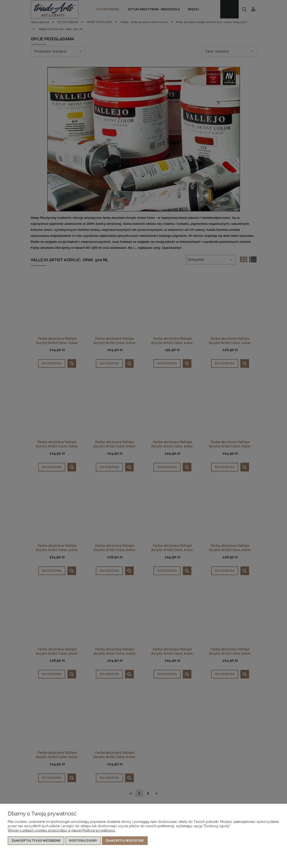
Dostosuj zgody (83, 841)
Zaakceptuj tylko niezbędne (36, 841)
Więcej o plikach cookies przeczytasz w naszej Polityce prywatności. (62, 830)
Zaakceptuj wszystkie (125, 841)
